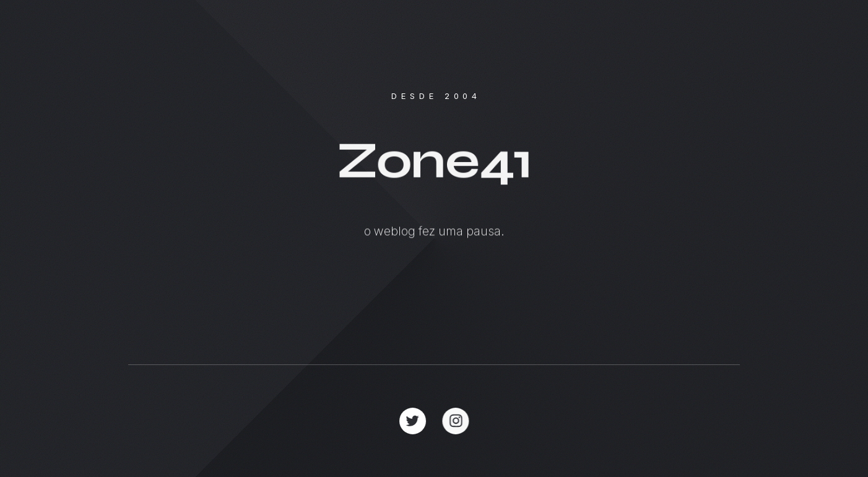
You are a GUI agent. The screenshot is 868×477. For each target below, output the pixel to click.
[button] (413, 421)
